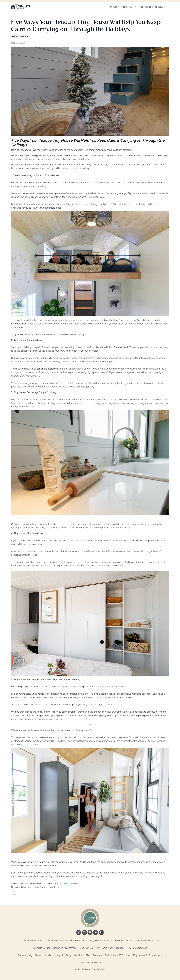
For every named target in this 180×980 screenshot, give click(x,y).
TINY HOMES (129, 7)
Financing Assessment (65, 948)
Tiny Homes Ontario (100, 940)
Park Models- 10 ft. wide (117, 955)
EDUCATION (146, 7)
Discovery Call (66, 883)
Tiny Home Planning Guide (110, 948)
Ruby (69, 955)
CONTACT (161, 7)
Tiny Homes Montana (147, 940)
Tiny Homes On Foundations (147, 955)
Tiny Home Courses (137, 948)
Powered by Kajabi (90, 974)
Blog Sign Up (86, 948)
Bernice (78, 955)
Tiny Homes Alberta (57, 940)
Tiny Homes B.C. (78, 940)
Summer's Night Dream (30, 955)
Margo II (59, 955)
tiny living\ (25, 36)
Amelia (48, 955)
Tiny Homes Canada (33, 940)
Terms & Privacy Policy (90, 962)
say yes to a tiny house (34, 862)
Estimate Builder (42, 948)
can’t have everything (48, 368)
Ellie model (138, 540)
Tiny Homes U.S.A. (123, 940)
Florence (97, 955)
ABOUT (114, 7)
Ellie (88, 955)
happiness (15, 36)
